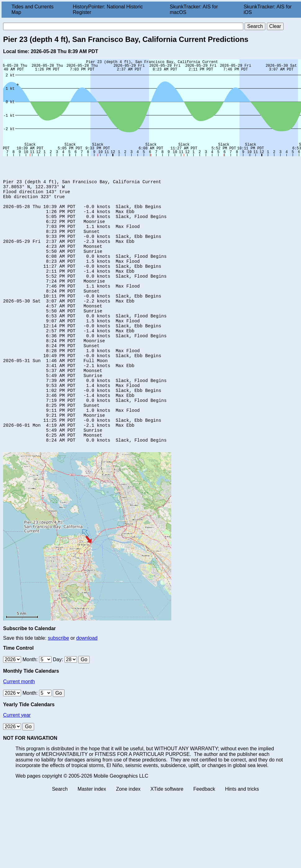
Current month (19, 731)
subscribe (58, 687)
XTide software (167, 838)
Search (60, 838)
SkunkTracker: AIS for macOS (194, 9)
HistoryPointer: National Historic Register (108, 9)
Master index (92, 838)
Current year (17, 764)
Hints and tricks (242, 838)
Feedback (204, 838)
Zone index (128, 838)
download (87, 687)
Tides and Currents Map (32, 9)
